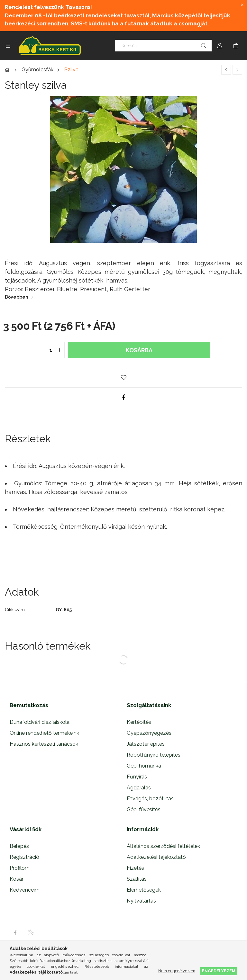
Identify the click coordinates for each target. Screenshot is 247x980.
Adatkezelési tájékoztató (156, 857)
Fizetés (135, 868)
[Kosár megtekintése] (236, 46)
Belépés (19, 846)
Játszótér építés (146, 744)
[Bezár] (242, 5)
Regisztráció (24, 857)
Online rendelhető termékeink (44, 733)
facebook (15, 933)
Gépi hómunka (144, 766)
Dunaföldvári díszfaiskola (40, 722)
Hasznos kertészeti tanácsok (44, 744)
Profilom (20, 868)
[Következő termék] (237, 70)
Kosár (17, 879)
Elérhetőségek (144, 890)
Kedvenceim (25, 890)
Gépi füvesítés (144, 809)
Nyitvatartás (141, 901)
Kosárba (139, 350)
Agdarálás (139, 788)
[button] (123, 378)
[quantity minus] (42, 350)
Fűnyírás (137, 777)
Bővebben (17, 297)
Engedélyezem (219, 971)
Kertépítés (139, 722)
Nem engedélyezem (177, 971)
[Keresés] (163, 46)
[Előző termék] (226, 70)
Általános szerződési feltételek (163, 846)
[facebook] (123, 397)
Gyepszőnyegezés (149, 733)
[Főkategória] (8, 70)
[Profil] (220, 46)
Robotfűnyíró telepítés (154, 755)
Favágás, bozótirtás (150, 799)
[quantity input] (51, 350)
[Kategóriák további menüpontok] (8, 46)
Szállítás (137, 879)
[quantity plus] (59, 350)
